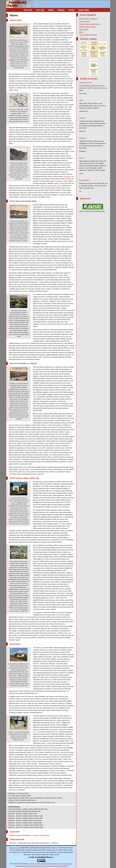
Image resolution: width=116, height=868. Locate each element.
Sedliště (56, 183)
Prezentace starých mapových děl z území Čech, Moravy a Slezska (36, 866)
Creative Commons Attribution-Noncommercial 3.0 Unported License (51, 864)
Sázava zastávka (85, 21)
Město (81, 32)
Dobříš (81, 158)
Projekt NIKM (63, 866)
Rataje (42, 172)
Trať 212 (40, 10)
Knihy (71, 10)
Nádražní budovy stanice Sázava (90, 24)
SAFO (54, 802)
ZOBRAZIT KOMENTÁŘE (41, 835)
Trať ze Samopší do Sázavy (88, 35)
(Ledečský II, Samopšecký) (48, 186)
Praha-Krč (82, 118)
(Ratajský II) (68, 176)
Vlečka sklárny (84, 29)
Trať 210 (28, 10)
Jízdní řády (84, 10)
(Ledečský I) (59, 181)
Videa (51, 10)
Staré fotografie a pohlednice (88, 19)
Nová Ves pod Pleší (85, 82)
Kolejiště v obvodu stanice (88, 27)
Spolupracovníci (14, 848)
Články (61, 10)
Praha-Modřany (84, 180)
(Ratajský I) (37, 170)
